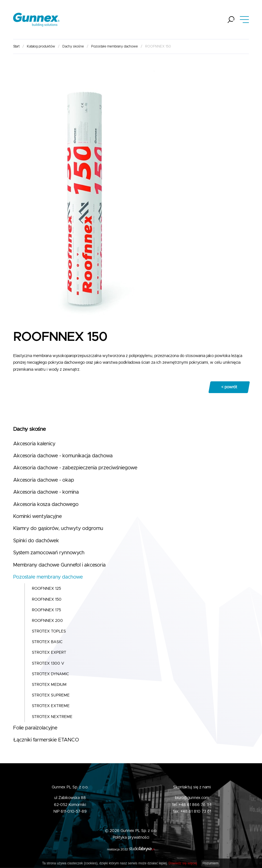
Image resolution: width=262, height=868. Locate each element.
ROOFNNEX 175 (46, 610)
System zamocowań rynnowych (49, 553)
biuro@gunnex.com (192, 798)
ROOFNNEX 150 (47, 600)
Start (16, 46)
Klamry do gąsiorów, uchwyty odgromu (58, 529)
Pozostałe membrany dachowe (115, 46)
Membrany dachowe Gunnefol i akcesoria (59, 565)
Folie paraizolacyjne (35, 728)
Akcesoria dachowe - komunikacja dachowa (63, 456)
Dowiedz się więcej (183, 863)
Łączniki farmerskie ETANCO (46, 740)
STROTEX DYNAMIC (50, 674)
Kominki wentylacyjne (37, 517)
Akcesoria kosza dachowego (46, 505)
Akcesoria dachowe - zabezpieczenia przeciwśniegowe (75, 468)
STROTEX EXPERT (49, 653)
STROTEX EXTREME (51, 706)
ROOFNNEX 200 (47, 621)
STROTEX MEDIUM (49, 685)
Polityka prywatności (131, 838)
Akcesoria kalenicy (34, 444)
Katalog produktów (41, 46)
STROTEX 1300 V (48, 664)
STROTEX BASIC (47, 642)
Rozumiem (210, 863)
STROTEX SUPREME (51, 695)
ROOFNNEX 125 (46, 589)
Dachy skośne (73, 46)
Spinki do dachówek (36, 541)
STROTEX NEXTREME (52, 717)
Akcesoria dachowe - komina (46, 492)
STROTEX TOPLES (49, 631)
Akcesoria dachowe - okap (44, 480)
